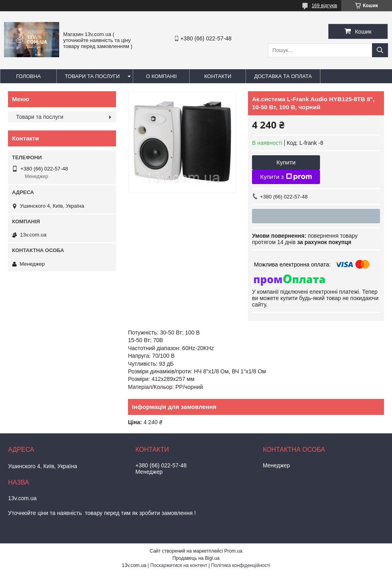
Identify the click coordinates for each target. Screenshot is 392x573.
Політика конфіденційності (241, 565)
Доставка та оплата (283, 76)
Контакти (218, 76)
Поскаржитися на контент (179, 565)
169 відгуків (324, 6)
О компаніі (161, 76)
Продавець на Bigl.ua (196, 558)
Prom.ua (233, 551)
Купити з (286, 177)
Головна (28, 76)
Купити (286, 162)
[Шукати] (380, 50)
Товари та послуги (92, 76)
